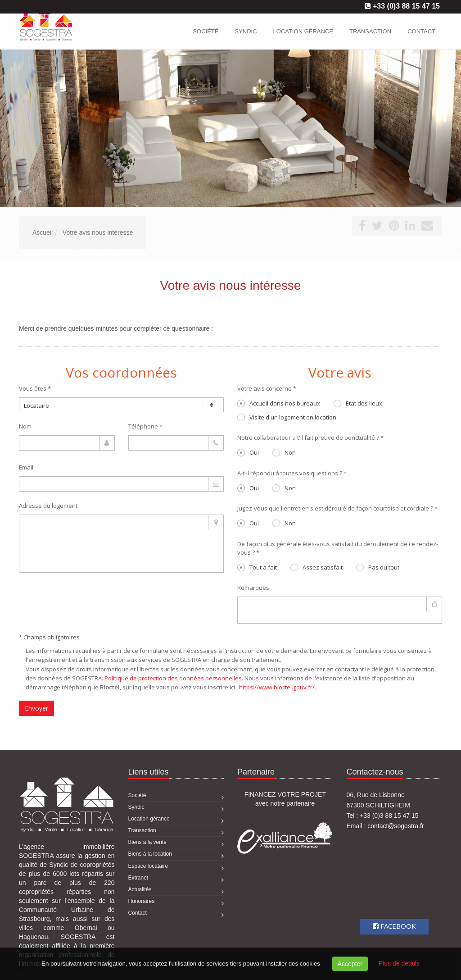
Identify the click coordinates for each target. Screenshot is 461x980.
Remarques (253, 588)
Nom (25, 426)
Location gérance (303, 31)
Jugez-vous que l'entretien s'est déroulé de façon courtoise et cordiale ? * (337, 508)
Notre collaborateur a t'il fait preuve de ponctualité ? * (310, 438)
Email (26, 467)
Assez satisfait (316, 567)
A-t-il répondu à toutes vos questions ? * (292, 473)
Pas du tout (378, 567)
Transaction (370, 31)
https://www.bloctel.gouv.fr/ (277, 687)
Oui (248, 452)
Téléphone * (145, 426)
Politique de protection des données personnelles (173, 678)
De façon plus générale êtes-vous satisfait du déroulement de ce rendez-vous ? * (338, 548)
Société (206, 31)
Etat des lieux (358, 403)
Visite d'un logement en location (287, 417)
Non (284, 452)
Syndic (246, 31)
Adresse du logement (48, 506)
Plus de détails (399, 963)
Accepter (350, 964)
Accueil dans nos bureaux (279, 403)
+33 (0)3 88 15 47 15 (406, 6)
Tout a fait (257, 567)
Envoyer (36, 708)
